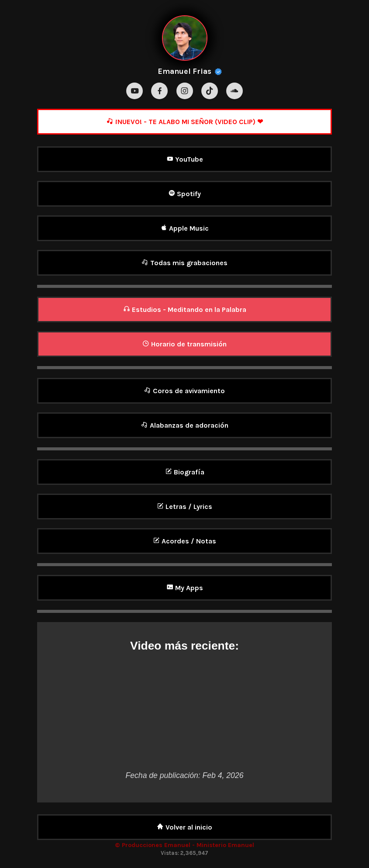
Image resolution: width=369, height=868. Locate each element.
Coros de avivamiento (184, 391)
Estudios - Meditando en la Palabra (185, 310)
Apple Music (184, 228)
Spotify (184, 194)
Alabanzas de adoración (185, 425)
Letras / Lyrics (184, 507)
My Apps (185, 588)
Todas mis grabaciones (184, 263)
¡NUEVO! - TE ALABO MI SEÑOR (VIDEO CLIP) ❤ (185, 122)
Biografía (185, 472)
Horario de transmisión (184, 344)
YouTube (185, 159)
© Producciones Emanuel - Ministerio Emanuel (184, 845)
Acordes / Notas (184, 541)
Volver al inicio (184, 827)
